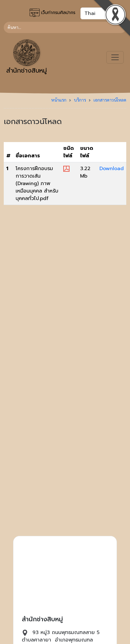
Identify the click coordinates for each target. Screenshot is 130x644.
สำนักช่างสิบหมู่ (26, 57)
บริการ (80, 100)
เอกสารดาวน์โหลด (110, 100)
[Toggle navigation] (115, 57)
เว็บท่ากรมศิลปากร (53, 13)
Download (112, 169)
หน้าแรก (59, 100)
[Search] (65, 27)
